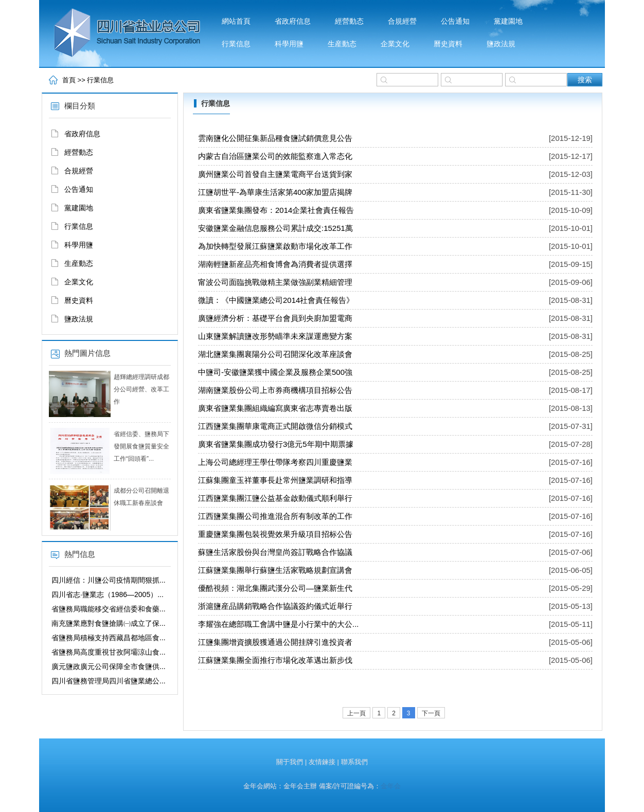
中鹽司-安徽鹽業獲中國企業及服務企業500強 (275, 372)
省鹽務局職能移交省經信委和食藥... (109, 609)
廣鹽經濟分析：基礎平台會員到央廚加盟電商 (275, 318)
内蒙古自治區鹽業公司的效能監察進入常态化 (275, 156)
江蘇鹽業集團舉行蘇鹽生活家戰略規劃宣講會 (275, 570)
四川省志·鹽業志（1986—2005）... (108, 594)
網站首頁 (236, 21)
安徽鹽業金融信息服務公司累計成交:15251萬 (275, 228)
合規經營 (402, 21)
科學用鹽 (289, 44)
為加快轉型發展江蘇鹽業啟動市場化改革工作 (275, 246)
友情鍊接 (322, 762)
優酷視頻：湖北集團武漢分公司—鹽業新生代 (275, 588)
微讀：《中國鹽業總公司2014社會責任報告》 (276, 300)
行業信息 (236, 44)
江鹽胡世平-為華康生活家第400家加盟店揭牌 (275, 192)
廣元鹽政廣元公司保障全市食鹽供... (109, 666)
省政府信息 (293, 21)
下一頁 (431, 713)
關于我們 (290, 762)
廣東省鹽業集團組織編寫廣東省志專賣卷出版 (275, 408)
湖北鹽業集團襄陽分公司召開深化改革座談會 (275, 354)
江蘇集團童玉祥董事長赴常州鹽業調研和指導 (275, 480)
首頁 (69, 80)
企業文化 (395, 44)
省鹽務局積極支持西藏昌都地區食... (109, 638)
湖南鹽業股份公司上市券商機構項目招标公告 (275, 390)
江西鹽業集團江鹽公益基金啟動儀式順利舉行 (275, 498)
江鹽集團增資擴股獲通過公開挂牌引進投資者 (275, 642)
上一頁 (356, 713)
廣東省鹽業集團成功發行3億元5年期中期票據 (276, 444)
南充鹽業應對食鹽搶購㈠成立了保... (109, 623)
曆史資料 (448, 44)
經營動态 (349, 21)
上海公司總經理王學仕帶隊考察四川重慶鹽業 (275, 462)
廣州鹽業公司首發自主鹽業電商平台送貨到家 (275, 174)
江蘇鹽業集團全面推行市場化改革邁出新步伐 (275, 660)
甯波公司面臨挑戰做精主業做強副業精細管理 (275, 282)
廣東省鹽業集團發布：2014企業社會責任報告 (276, 210)
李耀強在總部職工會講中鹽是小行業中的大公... (279, 624)
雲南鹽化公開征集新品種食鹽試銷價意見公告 (275, 138)
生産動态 (342, 44)
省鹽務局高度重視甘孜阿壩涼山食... (109, 652)
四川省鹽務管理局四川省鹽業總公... (109, 681)
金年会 (391, 786)
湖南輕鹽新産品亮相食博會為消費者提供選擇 (275, 264)
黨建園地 (508, 21)
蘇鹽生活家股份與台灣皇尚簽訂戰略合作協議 (275, 552)
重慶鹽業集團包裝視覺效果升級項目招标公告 (275, 534)
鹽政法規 (501, 44)
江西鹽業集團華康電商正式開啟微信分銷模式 (275, 426)
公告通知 (455, 21)
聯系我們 (354, 762)
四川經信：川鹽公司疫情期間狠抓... (109, 580)
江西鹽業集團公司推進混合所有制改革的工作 (275, 516)
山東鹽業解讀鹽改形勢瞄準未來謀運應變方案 (275, 336)
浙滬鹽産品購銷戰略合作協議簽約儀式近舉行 (275, 606)
